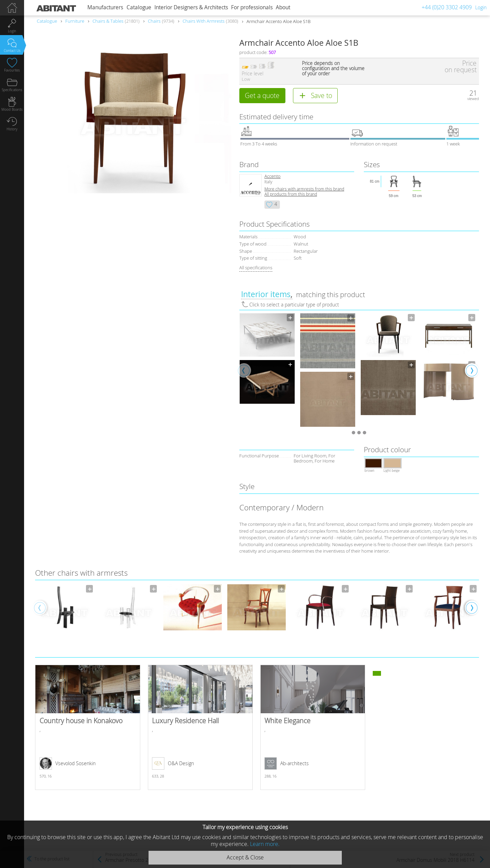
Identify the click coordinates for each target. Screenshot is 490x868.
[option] (267, 359)
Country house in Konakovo (88, 727)
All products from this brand (291, 194)
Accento (273, 176)
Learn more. (265, 844)
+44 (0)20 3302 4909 (447, 7)
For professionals (252, 7)
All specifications (256, 268)
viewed (473, 99)
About (283, 7)
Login (481, 7)
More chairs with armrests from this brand (304, 189)
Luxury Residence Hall (200, 727)
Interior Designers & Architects (191, 7)
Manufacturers (105, 7)
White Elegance (313, 727)
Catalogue (139, 7)
